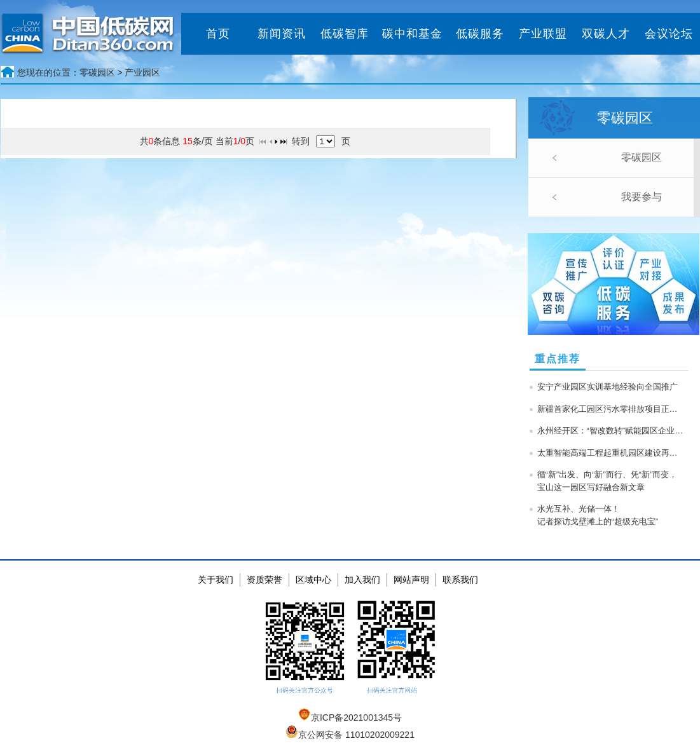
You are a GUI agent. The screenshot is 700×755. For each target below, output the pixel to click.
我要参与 (642, 197)
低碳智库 (345, 34)
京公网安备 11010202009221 (350, 735)
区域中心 (313, 580)
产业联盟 (543, 34)
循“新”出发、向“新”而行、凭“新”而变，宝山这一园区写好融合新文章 (607, 481)
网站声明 (411, 580)
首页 (218, 34)
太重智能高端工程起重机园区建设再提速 (610, 453)
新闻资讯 (282, 34)
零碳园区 (642, 157)
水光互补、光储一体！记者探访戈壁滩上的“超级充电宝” (598, 515)
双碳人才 (606, 34)
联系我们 (460, 580)
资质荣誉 (264, 580)
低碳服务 (480, 34)
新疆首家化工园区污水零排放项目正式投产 (610, 409)
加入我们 (362, 580)
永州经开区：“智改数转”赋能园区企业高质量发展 (610, 431)
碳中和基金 (412, 34)
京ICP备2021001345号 (350, 718)
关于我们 (216, 580)
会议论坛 (669, 34)
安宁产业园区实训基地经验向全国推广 (607, 387)
